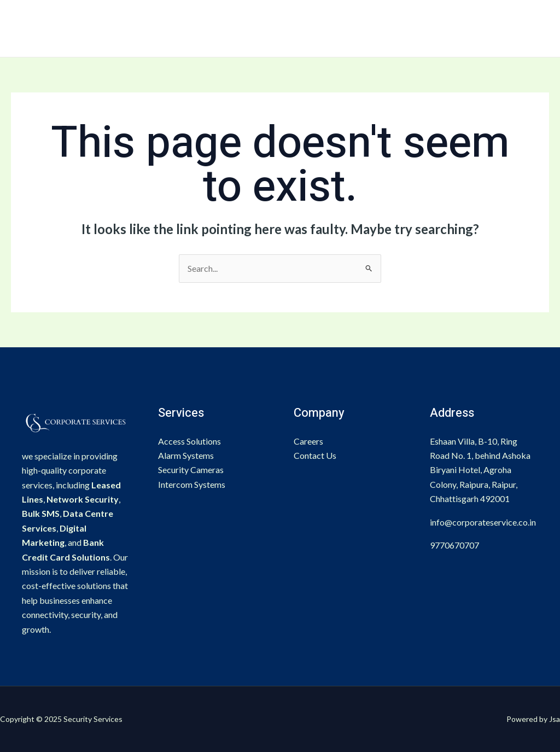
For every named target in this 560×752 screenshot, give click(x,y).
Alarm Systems (186, 455)
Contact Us (315, 455)
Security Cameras (191, 470)
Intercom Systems (192, 484)
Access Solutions (189, 441)
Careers (308, 441)
